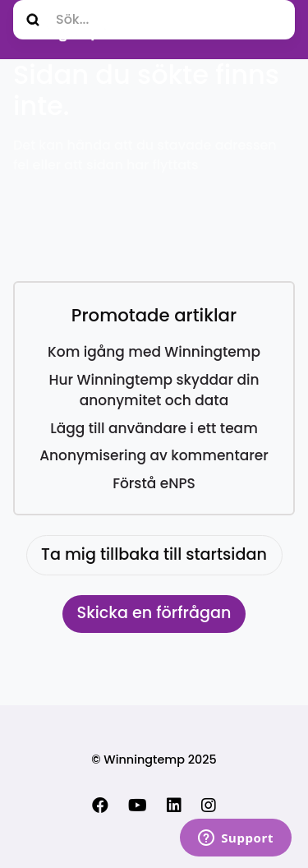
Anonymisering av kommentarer (154, 455)
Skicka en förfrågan (154, 613)
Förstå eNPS (154, 483)
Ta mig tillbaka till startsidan (154, 554)
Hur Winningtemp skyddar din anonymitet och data (154, 390)
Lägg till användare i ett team (154, 428)
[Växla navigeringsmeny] (278, 30)
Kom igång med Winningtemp (154, 352)
